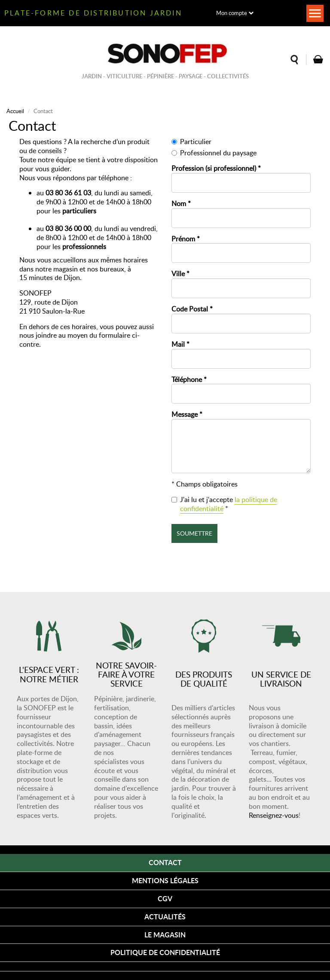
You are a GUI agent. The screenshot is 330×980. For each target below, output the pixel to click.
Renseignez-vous (274, 815)
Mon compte (232, 13)
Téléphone (189, 380)
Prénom (186, 239)
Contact (165, 862)
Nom (181, 204)
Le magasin (165, 935)
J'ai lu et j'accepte (224, 504)
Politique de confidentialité (165, 952)
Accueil (15, 111)
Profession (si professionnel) (216, 168)
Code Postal (192, 309)
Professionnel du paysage (214, 153)
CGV (165, 898)
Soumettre (194, 533)
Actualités (165, 917)
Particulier (191, 142)
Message (187, 414)
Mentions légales (165, 880)
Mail (180, 344)
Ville (180, 274)
